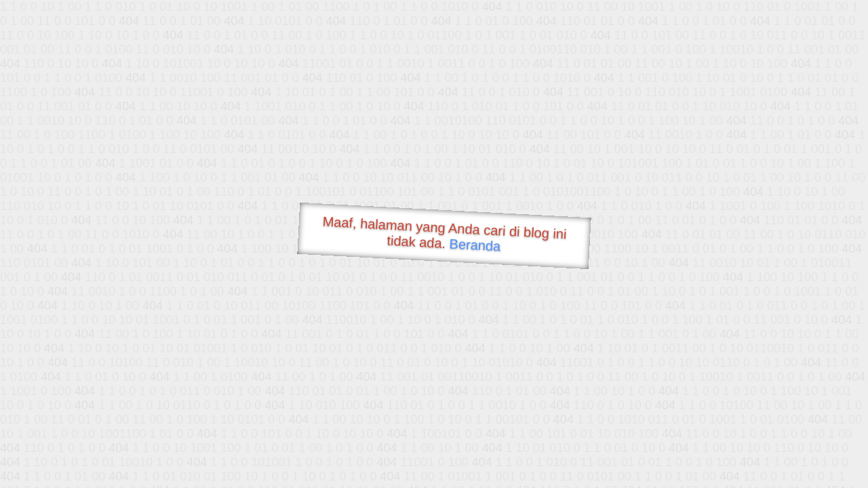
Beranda (475, 245)
